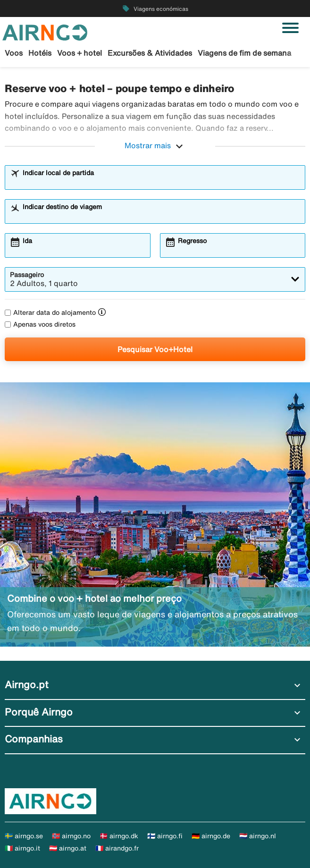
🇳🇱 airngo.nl (258, 836)
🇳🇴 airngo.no (71, 836)
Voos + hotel (80, 53)
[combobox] (161, 182)
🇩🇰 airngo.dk (119, 836)
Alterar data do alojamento (50, 312)
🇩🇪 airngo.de (211, 836)
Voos (14, 53)
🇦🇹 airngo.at (68, 848)
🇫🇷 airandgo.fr (117, 848)
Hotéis (40, 53)
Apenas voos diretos (40, 324)
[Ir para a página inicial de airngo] (45, 32)
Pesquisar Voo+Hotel (155, 349)
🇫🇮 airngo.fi (165, 836)
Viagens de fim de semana (244, 53)
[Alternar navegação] (290, 28)
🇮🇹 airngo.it (22, 848)
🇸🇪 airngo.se (24, 836)
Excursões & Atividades (150, 53)
